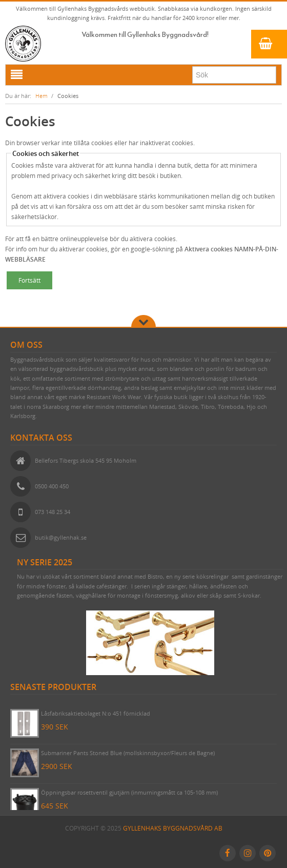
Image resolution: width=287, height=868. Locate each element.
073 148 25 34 (53, 512)
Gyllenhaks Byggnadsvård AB (173, 828)
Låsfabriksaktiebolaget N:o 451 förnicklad (96, 713)
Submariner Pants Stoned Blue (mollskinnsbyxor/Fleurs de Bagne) (128, 753)
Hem (42, 96)
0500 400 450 (52, 486)
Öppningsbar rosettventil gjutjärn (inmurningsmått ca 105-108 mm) (129, 792)
